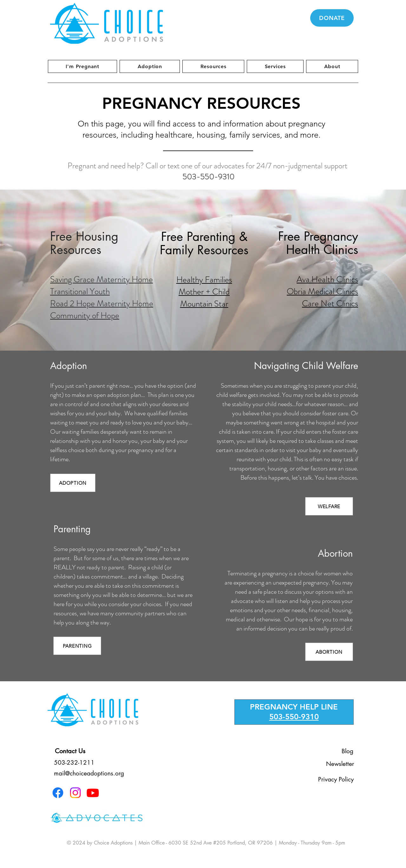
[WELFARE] (329, 506)
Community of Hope (85, 315)
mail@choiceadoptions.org (89, 773)
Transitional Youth (80, 291)
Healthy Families (204, 280)
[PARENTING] (77, 646)
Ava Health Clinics (327, 279)
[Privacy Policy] (336, 779)
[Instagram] (75, 793)
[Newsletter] (340, 764)
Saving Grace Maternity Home (101, 279)
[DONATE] (332, 18)
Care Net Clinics (330, 303)
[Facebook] (58, 793)
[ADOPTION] (73, 483)
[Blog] (347, 751)
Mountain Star (204, 304)
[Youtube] (93, 793)
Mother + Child (204, 292)
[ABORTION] (329, 652)
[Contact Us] (70, 751)
